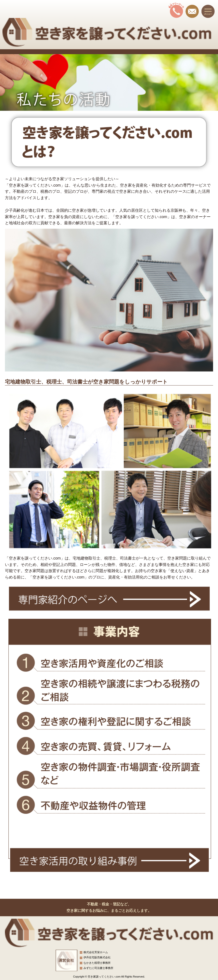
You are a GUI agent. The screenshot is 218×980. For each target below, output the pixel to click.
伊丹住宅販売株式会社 (97, 957)
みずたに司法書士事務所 (98, 968)
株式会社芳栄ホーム (96, 952)
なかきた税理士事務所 (97, 963)
